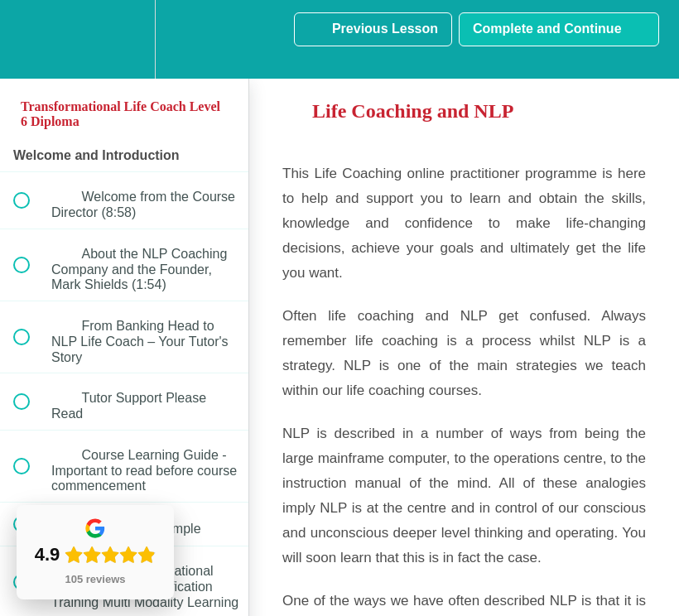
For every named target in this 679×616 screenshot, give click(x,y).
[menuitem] (124, 39)
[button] (31, 39)
